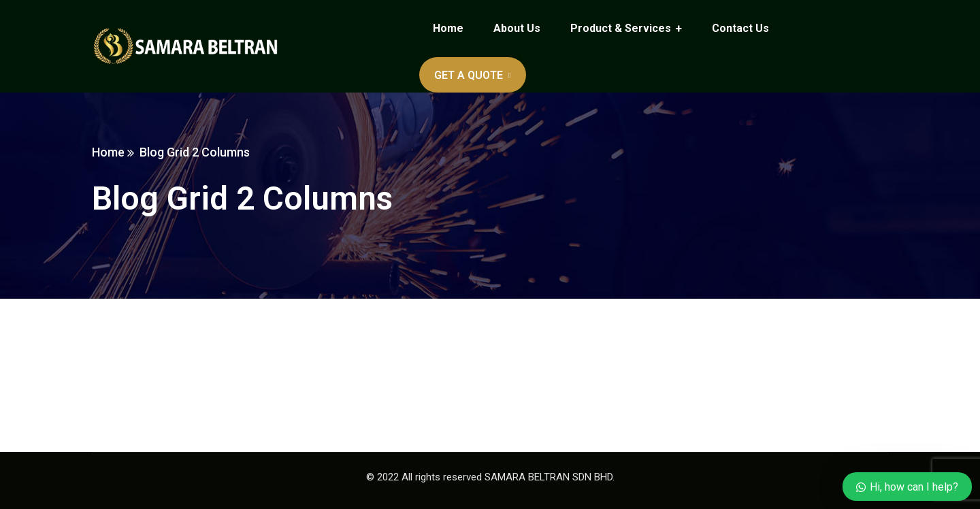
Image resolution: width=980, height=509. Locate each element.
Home (108, 152)
